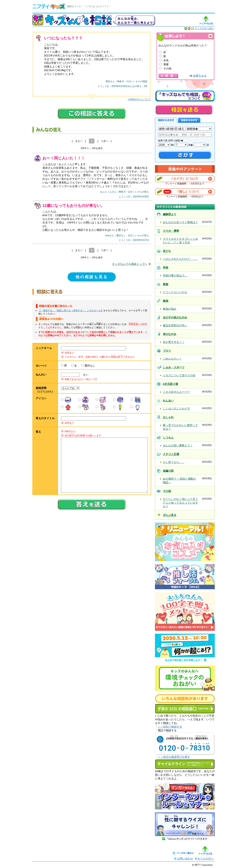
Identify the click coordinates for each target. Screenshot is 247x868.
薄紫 (166, 64)
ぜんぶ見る (170, 515)
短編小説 (168, 471)
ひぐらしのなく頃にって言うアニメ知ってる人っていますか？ (180, 503)
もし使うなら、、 (174, 462)
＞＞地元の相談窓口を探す (174, 757)
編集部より (170, 214)
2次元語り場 (170, 384)
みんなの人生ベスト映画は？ (180, 222)
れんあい (168, 401)
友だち (167, 251)
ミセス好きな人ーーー (176, 392)
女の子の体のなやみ (175, 317)
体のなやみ (170, 334)
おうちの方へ (206, 859)
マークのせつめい (204, 28)
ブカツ (167, 351)
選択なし (90, 366)
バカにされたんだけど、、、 (180, 259)
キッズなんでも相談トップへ (130, 264)
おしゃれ (168, 417)
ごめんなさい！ (172, 359)
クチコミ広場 (171, 454)
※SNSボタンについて (139, 99)
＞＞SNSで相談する (170, 727)
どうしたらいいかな (175, 292)
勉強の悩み (170, 309)
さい (84, 375)
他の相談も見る (92, 277)
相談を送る (184, 110)
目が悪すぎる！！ (174, 342)
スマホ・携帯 (171, 231)
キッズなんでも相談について (185, 96)
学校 (166, 268)
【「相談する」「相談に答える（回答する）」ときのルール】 (71, 310)
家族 (166, 284)
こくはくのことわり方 (176, 408)
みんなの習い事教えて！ (178, 445)
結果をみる (200, 76)
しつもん (168, 437)
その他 (167, 68)
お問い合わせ (185, 859)
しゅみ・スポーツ (174, 367)
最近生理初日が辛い (175, 325)
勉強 (166, 301)
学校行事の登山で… (175, 275)
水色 (166, 60)
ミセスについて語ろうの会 (179, 375)
